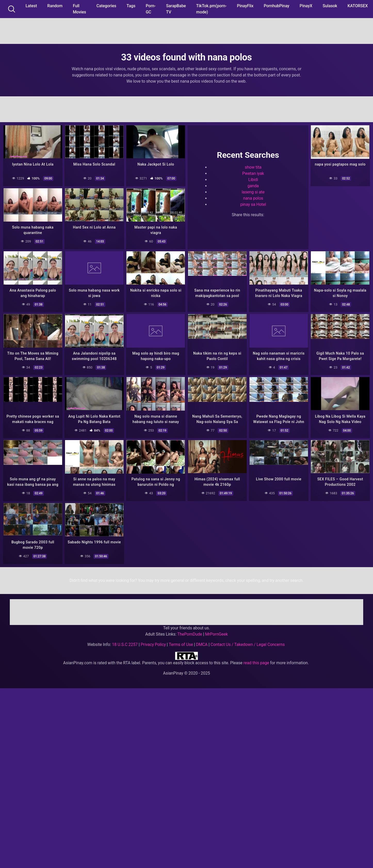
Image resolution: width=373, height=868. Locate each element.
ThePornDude (190, 631)
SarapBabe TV (176, 9)
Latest (31, 6)
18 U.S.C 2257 (125, 641)
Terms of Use (181, 641)
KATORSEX (358, 6)
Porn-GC (151, 9)
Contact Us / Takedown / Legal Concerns (248, 641)
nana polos (253, 198)
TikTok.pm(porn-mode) (212, 9)
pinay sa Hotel (253, 204)
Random (55, 6)
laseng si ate (253, 191)
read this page (256, 659)
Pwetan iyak (253, 173)
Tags (131, 6)
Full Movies (79, 9)
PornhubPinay (276, 6)
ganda (253, 185)
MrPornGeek (216, 631)
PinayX (306, 6)
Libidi (253, 179)
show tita (253, 167)
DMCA (202, 641)
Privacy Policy (153, 641)
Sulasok (330, 6)
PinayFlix (245, 6)
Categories (106, 6)
